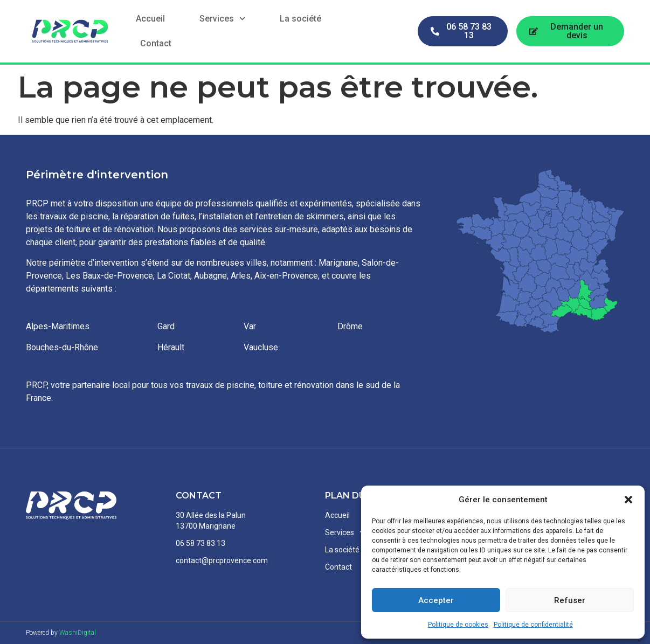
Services (222, 19)
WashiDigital (78, 633)
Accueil (150, 19)
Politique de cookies (458, 625)
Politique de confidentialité (533, 625)
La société (300, 19)
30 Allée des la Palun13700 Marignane (211, 521)
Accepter (436, 600)
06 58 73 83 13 (200, 543)
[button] (628, 500)
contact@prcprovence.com (222, 560)
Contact (156, 43)
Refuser (570, 600)
